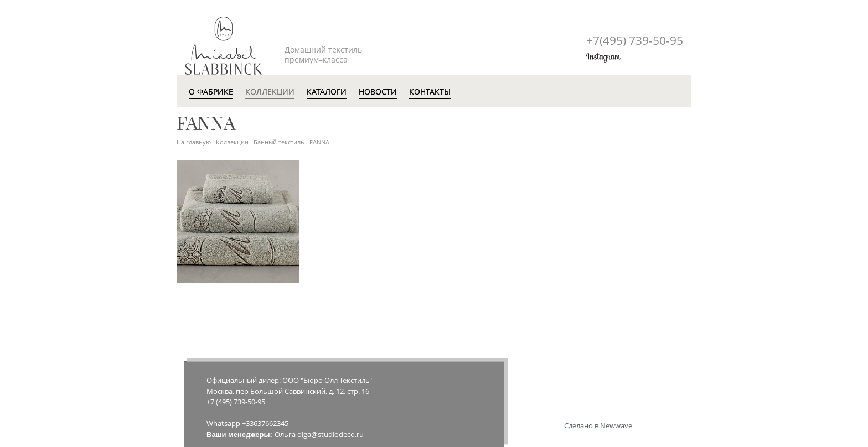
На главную (194, 142)
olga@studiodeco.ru (330, 434)
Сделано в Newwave (598, 425)
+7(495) (635, 40)
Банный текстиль (279, 142)
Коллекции (232, 142)
